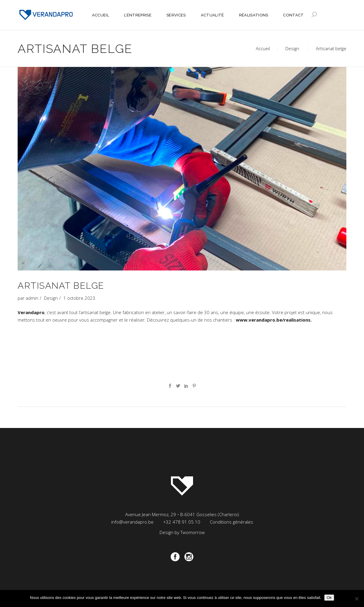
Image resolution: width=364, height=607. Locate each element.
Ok (329, 598)
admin (32, 298)
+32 (182, 522)
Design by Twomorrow (182, 532)
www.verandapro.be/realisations (273, 320)
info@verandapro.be (132, 522)
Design (292, 48)
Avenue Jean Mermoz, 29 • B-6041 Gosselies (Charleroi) (182, 514)
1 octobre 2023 (79, 298)
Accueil (263, 48)
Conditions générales (231, 522)
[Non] (357, 599)
